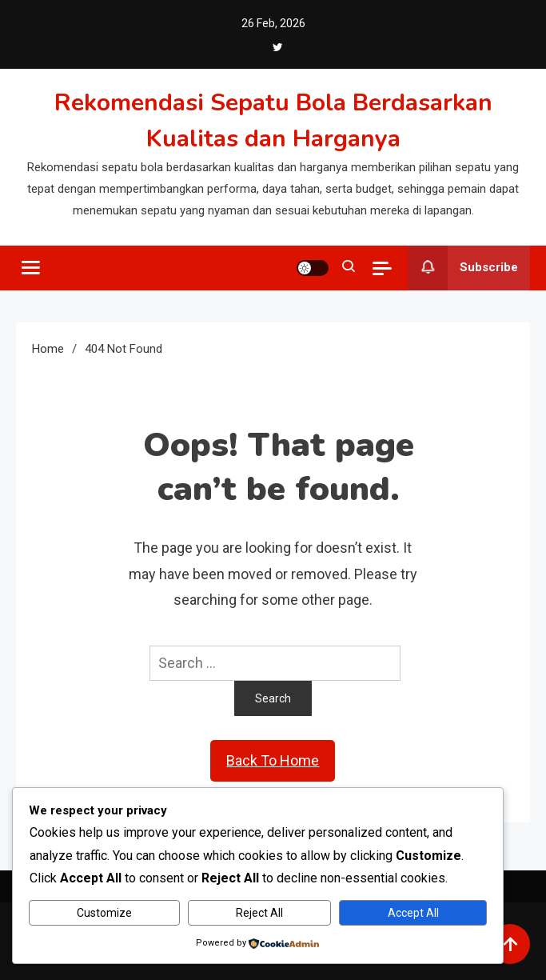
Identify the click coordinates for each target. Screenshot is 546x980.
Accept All (413, 913)
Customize (104, 913)
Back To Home (273, 760)
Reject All (259, 913)
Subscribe (463, 268)
